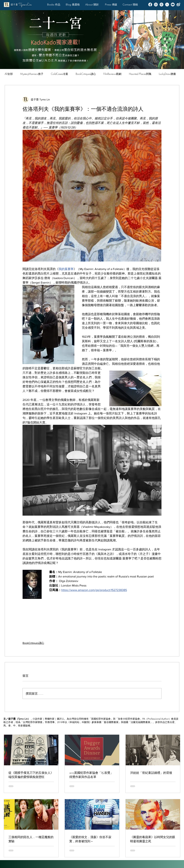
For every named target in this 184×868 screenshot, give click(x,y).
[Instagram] (156, 5)
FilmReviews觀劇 (112, 74)
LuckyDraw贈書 (167, 74)
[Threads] (161, 5)
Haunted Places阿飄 (140, 74)
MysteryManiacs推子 (32, 74)
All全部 (9, 74)
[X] (167, 5)
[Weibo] (178, 5)
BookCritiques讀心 (86, 74)
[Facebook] (150, 5)
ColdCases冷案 (60, 74)
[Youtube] (173, 5)
